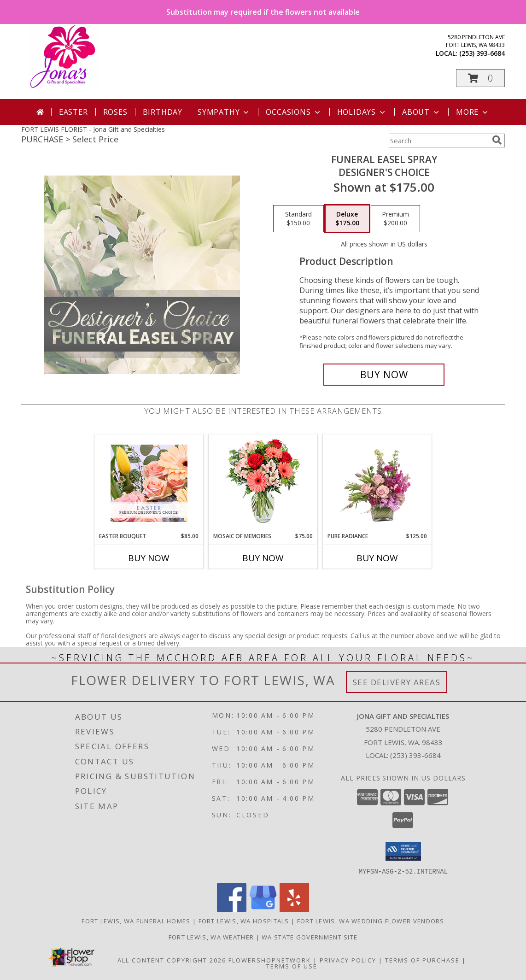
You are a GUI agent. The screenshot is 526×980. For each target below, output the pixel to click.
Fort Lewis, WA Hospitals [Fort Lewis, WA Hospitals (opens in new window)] (244, 921)
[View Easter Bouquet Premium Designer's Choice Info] (149, 483)
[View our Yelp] (294, 909)
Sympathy (224, 112)
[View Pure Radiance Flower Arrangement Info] (377, 483)
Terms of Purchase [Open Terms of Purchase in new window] (422, 960)
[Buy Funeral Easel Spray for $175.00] (384, 375)
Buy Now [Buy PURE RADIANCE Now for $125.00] (377, 558)
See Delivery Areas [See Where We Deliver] (397, 682)
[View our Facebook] (232, 909)
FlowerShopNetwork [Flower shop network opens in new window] (270, 960)
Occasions (294, 112)
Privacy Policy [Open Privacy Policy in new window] (348, 960)
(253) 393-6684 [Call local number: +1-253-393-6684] (482, 53)
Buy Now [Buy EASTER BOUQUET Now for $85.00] (149, 558)
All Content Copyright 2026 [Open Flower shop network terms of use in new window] (172, 960)
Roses (115, 112)
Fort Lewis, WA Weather (211, 937)
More (473, 112)
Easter (73, 112)
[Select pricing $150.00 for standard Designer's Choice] (298, 219)
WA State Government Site (310, 937)
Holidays (362, 112)
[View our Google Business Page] (263, 909)
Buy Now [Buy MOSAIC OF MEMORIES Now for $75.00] (263, 558)
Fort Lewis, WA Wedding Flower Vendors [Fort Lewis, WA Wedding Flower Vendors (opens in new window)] (371, 921)
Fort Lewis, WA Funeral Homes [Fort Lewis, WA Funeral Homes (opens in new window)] (136, 921)
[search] (497, 140)
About (421, 112)
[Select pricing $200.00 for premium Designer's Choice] (395, 219)
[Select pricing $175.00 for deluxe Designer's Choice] (347, 219)
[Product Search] (438, 141)
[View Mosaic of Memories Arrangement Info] (263, 484)
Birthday (163, 112)
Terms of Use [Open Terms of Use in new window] (292, 966)
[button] (480, 78)
